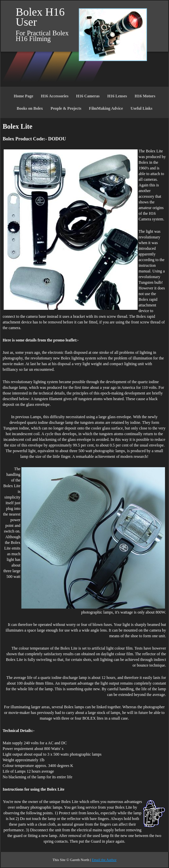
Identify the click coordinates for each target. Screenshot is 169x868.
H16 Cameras (88, 96)
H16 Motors (145, 96)
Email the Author (104, 860)
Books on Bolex (30, 108)
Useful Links (141, 108)
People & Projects (66, 108)
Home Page (23, 96)
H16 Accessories (55, 96)
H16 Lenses (117, 96)
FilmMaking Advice (106, 108)
